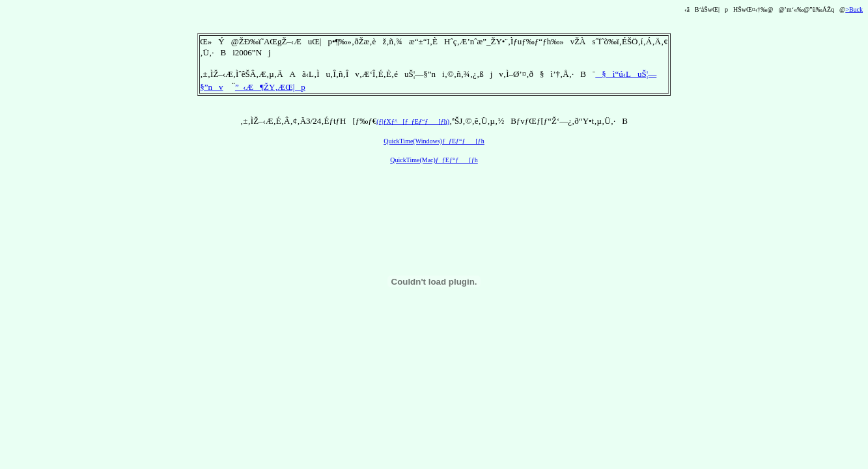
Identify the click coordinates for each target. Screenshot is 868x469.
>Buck (854, 9)
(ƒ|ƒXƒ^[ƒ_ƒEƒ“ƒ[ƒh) (413, 121)
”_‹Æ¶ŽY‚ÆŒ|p (270, 87)
